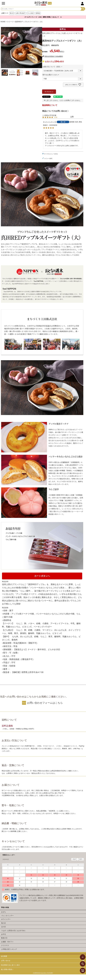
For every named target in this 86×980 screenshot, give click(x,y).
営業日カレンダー (9, 855)
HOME (3, 22)
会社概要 (4, 956)
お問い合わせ (6, 961)
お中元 (3, 934)
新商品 (38, 13)
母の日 (12, 13)
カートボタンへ (42, 576)
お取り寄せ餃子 (20, 13)
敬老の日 (4, 938)
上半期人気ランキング (9, 949)
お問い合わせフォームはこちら (45, 703)
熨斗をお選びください (51, 75)
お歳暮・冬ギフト (7, 942)
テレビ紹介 (31, 13)
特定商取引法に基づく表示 (10, 965)
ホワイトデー (6, 919)
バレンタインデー (7, 916)
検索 (83, 9)
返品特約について (50, 105)
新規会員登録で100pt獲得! (54, 56)
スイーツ (10, 22)
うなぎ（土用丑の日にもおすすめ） (14, 931)
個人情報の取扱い (7, 969)
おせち (3, 912)
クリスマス (5, 945)
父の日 (3, 927)
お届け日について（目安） (53, 67)
